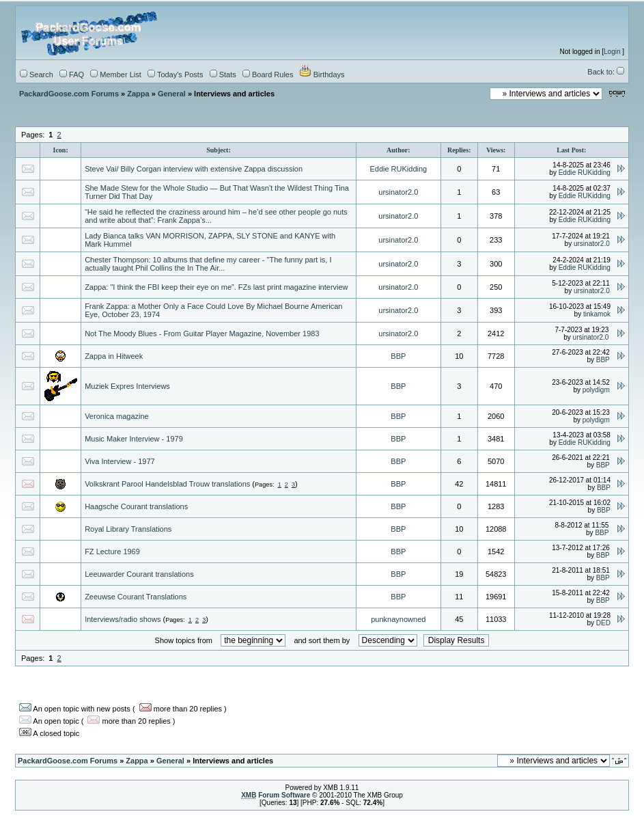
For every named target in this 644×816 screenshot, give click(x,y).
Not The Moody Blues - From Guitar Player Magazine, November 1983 (202, 334)
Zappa (138, 94)
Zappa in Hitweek (114, 356)
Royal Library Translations (128, 529)
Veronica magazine (117, 416)
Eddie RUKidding (398, 169)
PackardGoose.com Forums (69, 94)
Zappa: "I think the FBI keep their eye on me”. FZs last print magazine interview (216, 287)
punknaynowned (398, 619)
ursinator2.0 (398, 192)
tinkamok (597, 314)
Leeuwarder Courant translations (139, 574)
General (172, 94)
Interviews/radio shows (123, 619)
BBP (398, 356)
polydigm (596, 390)
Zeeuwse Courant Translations (136, 597)
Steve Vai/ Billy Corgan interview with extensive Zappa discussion (194, 169)
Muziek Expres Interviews (127, 386)
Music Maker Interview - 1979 (134, 439)
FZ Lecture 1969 (112, 552)
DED (603, 623)
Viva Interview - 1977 (120, 461)
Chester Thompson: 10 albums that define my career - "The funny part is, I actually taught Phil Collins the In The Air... (208, 264)
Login (612, 52)
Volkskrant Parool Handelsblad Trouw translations (167, 484)
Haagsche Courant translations (136, 506)
